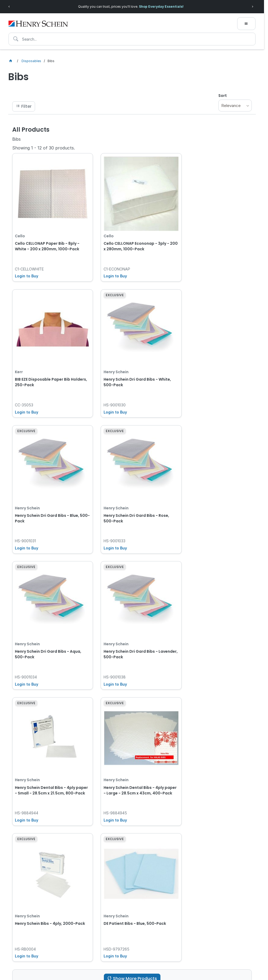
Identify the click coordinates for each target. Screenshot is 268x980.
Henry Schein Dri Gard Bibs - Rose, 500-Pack (213, 370)
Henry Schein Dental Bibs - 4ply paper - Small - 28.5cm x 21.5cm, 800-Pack (211, 503)
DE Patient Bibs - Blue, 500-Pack (211, 627)
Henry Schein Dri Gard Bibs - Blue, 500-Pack (130, 370)
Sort (223, 96)
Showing (44, 148)
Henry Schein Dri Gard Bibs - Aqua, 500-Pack (48, 500)
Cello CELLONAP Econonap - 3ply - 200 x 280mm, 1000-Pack (130, 240)
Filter (26, 106)
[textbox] (132, 39)
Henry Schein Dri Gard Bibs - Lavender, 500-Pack (125, 500)
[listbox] (235, 106)
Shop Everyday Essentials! (161, 7)
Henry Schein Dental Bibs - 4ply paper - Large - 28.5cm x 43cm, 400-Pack (45, 633)
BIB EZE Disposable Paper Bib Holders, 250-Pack (207, 240)
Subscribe (228, 866)
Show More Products (135, 682)
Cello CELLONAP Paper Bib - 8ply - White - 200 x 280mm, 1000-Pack (47, 240)
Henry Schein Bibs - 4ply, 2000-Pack (128, 630)
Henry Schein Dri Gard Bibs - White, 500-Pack (49, 370)
